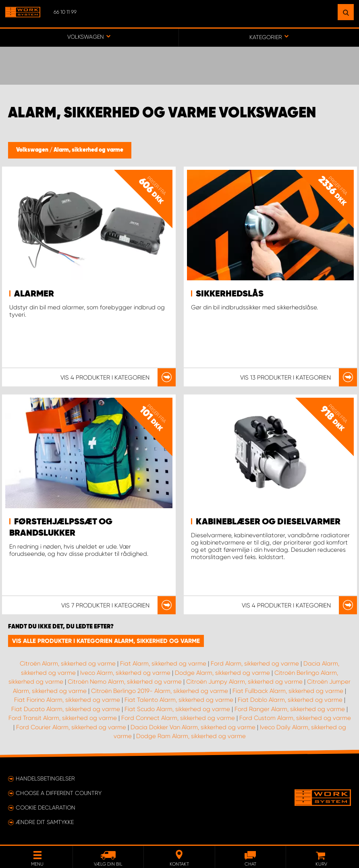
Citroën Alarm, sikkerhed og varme (68, 664)
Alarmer (34, 294)
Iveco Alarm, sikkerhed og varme (125, 673)
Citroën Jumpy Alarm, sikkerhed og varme (244, 682)
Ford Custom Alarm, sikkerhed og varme (295, 718)
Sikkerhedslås (230, 294)
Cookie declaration (46, 807)
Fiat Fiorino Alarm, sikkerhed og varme (67, 700)
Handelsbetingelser (45, 778)
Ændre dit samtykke (45, 822)
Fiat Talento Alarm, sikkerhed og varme (179, 700)
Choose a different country (59, 793)
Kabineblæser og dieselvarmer (268, 522)
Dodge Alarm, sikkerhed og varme (222, 673)
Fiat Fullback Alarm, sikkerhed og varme (288, 691)
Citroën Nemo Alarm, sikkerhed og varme (125, 682)
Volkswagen (33, 150)
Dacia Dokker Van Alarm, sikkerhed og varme (193, 727)
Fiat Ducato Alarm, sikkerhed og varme (66, 709)
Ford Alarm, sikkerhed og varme (255, 664)
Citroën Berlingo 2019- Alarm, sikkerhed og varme (160, 691)
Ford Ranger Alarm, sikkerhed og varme (290, 709)
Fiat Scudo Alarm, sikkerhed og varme (177, 709)
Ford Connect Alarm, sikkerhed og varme (178, 718)
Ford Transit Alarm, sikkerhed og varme (63, 718)
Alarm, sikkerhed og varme (88, 150)
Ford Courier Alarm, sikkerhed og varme (71, 727)
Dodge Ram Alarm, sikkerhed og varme (191, 736)
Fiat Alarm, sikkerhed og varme (163, 664)
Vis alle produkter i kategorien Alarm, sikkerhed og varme (106, 641)
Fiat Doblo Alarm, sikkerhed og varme (290, 700)
